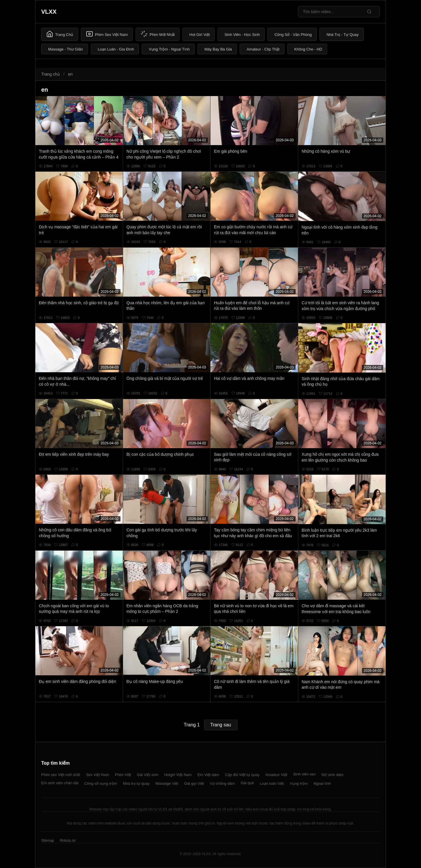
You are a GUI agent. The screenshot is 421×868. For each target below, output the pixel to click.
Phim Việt (123, 775)
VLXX (49, 12)
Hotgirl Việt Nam (178, 775)
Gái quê (247, 783)
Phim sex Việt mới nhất (61, 775)
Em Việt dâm (208, 775)
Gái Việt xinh (147, 775)
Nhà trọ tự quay (136, 783)
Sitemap (48, 841)
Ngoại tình (322, 783)
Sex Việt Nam (98, 775)
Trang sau (221, 725)
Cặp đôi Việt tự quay (242, 775)
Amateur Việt (276, 775)
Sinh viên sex (304, 774)
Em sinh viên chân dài (60, 783)
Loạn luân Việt (272, 783)
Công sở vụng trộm (101, 783)
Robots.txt (68, 841)
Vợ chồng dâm (222, 783)
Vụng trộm (299, 783)
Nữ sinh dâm (333, 775)
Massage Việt (167, 783)
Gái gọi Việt (194, 783)
